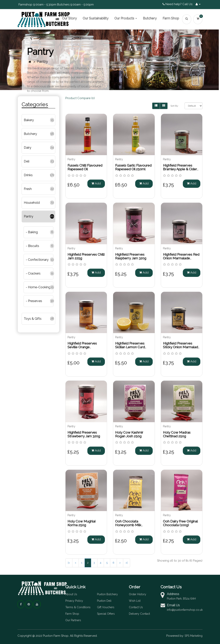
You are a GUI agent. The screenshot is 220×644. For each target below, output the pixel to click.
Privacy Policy (74, 601)
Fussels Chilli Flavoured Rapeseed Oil (85, 167)
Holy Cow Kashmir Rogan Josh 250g (129, 434)
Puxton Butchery (107, 594)
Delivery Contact (139, 614)
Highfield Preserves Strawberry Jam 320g (84, 434)
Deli (27, 161)
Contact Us (136, 607)
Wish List (135, 601)
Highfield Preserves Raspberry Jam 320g (131, 256)
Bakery (29, 120)
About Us (71, 594)
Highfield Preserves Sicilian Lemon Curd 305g (130, 347)
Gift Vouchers (106, 607)
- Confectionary (37, 260)
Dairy (28, 148)
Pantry (42, 61)
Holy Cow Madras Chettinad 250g (177, 434)
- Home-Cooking (38, 287)
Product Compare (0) (80, 98)
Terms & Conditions (78, 607)
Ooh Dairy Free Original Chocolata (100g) (180, 523)
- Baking (32, 232)
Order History (138, 594)
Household (32, 203)
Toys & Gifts (33, 319)
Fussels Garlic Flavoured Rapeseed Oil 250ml (133, 167)
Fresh (28, 189)
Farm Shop (171, 18)
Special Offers (106, 614)
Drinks (28, 175)
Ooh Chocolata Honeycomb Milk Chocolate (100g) (128, 525)
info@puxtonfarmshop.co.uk (185, 610)
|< (69, 563)
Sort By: (175, 106)
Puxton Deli (104, 601)
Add (96, 183)
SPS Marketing (194, 636)
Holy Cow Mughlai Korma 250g (81, 523)
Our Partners (73, 620)
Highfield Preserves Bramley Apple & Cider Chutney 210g (180, 169)
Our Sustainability (96, 18)
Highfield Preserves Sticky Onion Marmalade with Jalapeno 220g (181, 347)
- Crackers (33, 273)
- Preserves (34, 301)
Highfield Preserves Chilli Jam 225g (86, 256)
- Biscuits (32, 246)
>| (127, 563)
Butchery (150, 18)
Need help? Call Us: (178, 4)
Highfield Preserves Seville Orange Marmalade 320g (82, 347)
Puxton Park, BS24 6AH (181, 599)
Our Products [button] (126, 18)
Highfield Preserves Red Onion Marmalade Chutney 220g (181, 258)
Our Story (69, 18)
